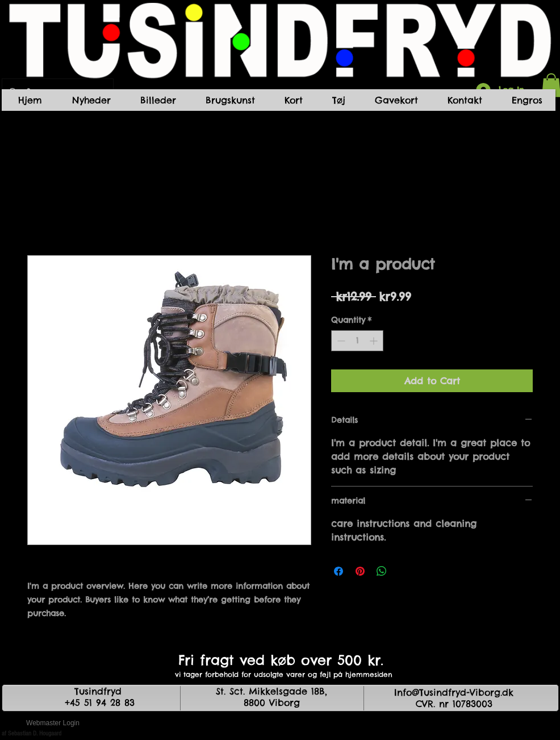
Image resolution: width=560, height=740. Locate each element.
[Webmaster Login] (53, 723)
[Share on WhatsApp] (382, 571)
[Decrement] (340, 341)
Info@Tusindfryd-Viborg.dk (454, 692)
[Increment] (375, 341)
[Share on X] (403, 571)
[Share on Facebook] (338, 571)
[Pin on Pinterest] (360, 571)
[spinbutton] (357, 341)
